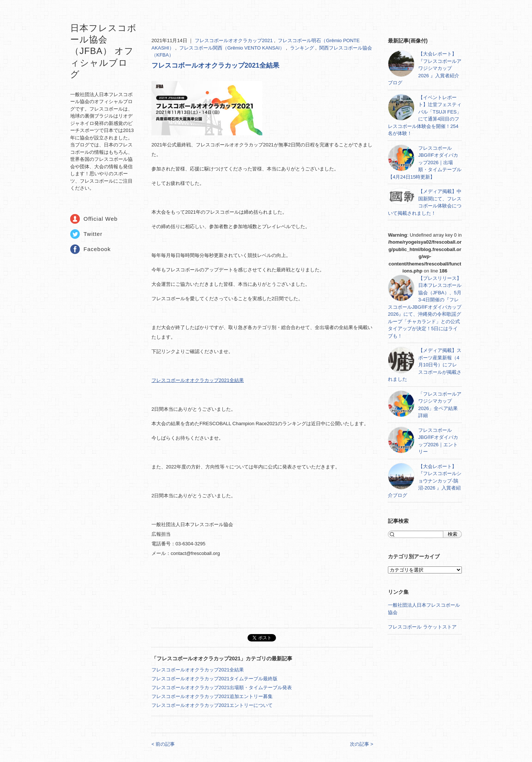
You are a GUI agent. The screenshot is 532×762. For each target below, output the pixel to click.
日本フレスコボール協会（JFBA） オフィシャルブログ (103, 51)
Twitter (93, 234)
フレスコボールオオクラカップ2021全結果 (215, 65)
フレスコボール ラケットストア (422, 627)
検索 (453, 534)
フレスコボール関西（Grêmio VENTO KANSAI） (233, 48)
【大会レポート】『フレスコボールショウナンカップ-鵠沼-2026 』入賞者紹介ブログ (425, 481)
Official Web (100, 219)
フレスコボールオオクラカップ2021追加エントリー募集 (212, 696)
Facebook (97, 249)
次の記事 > (362, 744)
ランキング (303, 48)
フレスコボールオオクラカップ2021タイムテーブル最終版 (214, 679)
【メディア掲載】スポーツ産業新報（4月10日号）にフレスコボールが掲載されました (425, 365)
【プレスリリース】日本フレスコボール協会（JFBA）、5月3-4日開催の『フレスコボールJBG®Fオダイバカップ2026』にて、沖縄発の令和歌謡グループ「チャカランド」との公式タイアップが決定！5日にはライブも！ (425, 307)
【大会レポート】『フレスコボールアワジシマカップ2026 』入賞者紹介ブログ (425, 68)
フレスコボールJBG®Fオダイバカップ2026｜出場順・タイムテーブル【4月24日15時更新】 (425, 162)
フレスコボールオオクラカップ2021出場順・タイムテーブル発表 (222, 688)
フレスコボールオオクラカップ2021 (234, 40)
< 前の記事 (163, 744)
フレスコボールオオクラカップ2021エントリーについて (212, 705)
